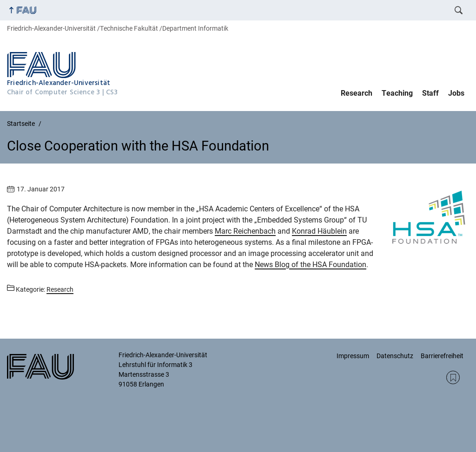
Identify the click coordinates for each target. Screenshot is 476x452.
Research (357, 93)
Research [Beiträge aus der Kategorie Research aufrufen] (60, 289)
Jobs (456, 93)
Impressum (353, 356)
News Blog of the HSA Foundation (311, 265)
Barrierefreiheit (442, 356)
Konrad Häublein (319, 231)
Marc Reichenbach (245, 231)
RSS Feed (453, 377)
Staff (430, 93)
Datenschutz (395, 356)
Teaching (397, 93)
